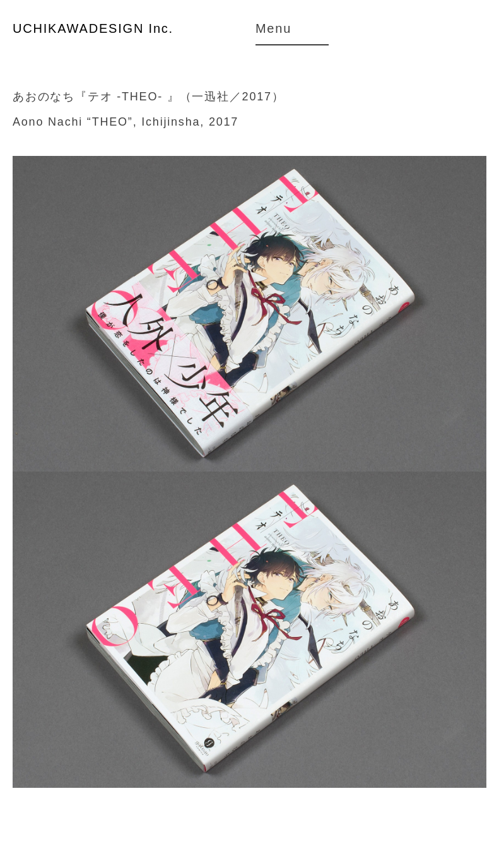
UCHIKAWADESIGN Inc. (93, 28)
